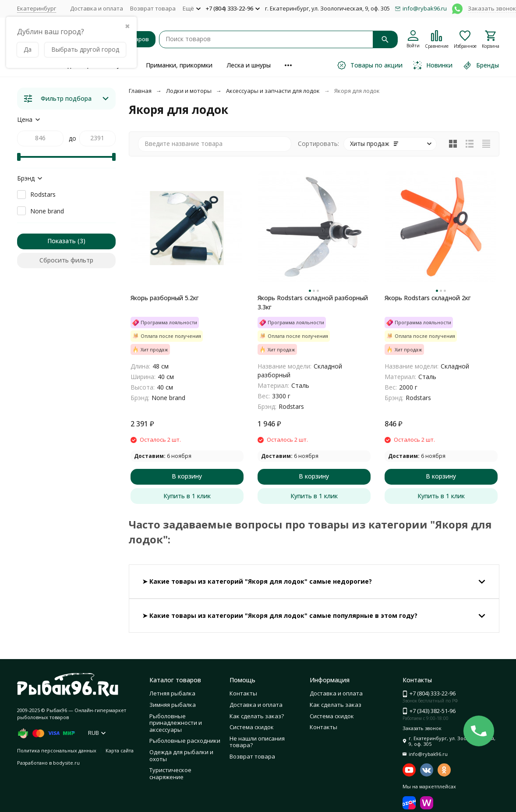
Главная (140, 91)
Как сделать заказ (336, 705)
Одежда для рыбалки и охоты (181, 755)
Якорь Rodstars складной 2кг (428, 298)
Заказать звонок (492, 8)
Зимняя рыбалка (173, 705)
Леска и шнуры (249, 65)
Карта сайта (120, 750)
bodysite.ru (66, 763)
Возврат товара (153, 8)
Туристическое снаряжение (170, 773)
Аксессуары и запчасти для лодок (273, 91)
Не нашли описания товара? (257, 742)
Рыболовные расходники (185, 741)
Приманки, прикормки (179, 65)
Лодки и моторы (189, 91)
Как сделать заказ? (257, 716)
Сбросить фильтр (66, 260)
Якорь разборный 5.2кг (165, 298)
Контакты (243, 693)
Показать (62, 241)
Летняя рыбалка (172, 693)
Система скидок (252, 727)
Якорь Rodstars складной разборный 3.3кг (313, 302)
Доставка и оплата (97, 8)
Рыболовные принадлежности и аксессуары (176, 723)
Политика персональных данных (57, 750)
